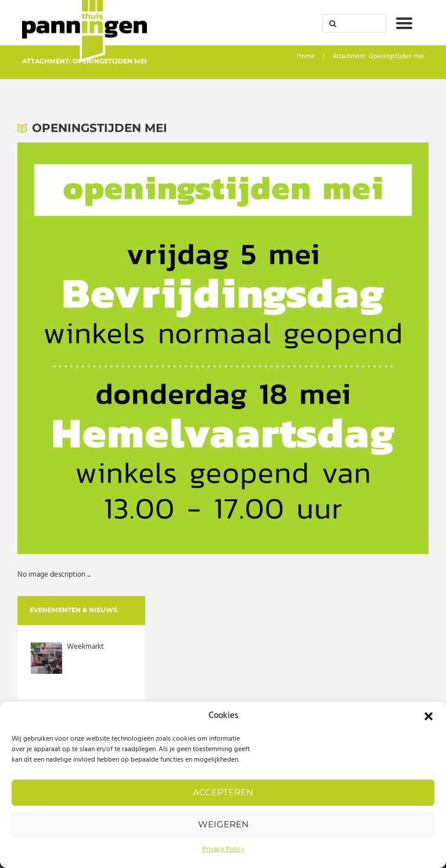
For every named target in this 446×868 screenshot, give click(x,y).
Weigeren (223, 824)
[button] (429, 716)
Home (307, 57)
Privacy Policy (223, 849)
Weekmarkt (85, 647)
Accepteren (223, 792)
